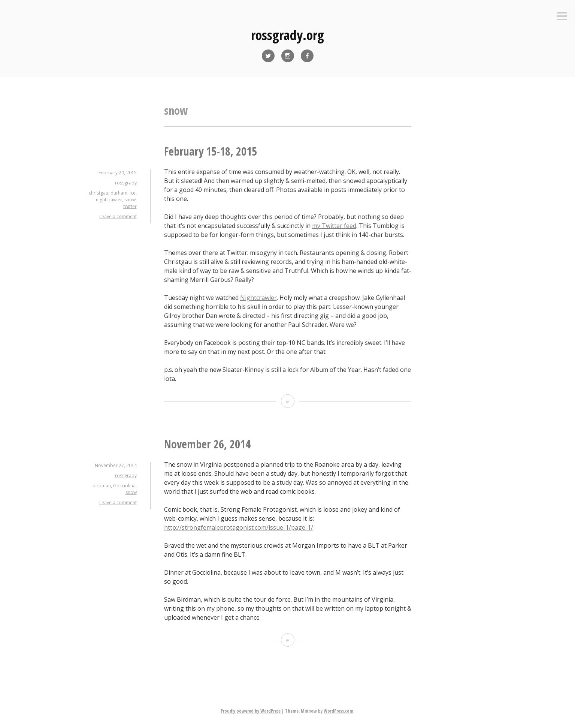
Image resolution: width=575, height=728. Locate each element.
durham (119, 193)
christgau (99, 193)
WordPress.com (338, 711)
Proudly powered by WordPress (251, 711)
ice (133, 193)
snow (130, 200)
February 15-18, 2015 (211, 151)
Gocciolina (124, 486)
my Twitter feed (334, 226)
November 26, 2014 (207, 444)
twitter (130, 206)
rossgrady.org (287, 35)
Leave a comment (118, 216)
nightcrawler (109, 200)
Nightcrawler (258, 298)
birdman (102, 486)
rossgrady (126, 183)
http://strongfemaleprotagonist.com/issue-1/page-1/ (239, 527)
